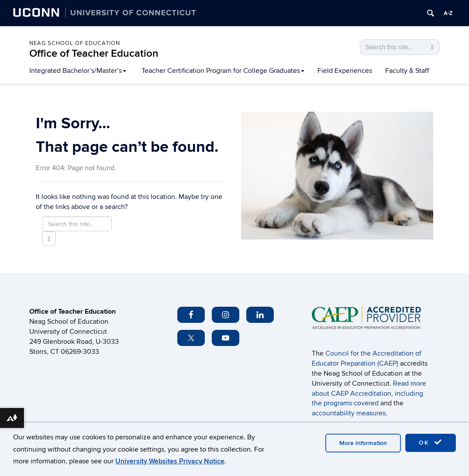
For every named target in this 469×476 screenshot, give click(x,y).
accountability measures (349, 413)
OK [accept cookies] (431, 442)
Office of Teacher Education (94, 53)
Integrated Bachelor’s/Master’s (78, 71)
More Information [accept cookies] (363, 443)
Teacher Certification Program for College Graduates (223, 71)
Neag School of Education (75, 43)
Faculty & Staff (407, 71)
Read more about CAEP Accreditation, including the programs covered (369, 394)
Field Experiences (345, 71)
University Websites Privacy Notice (170, 461)
